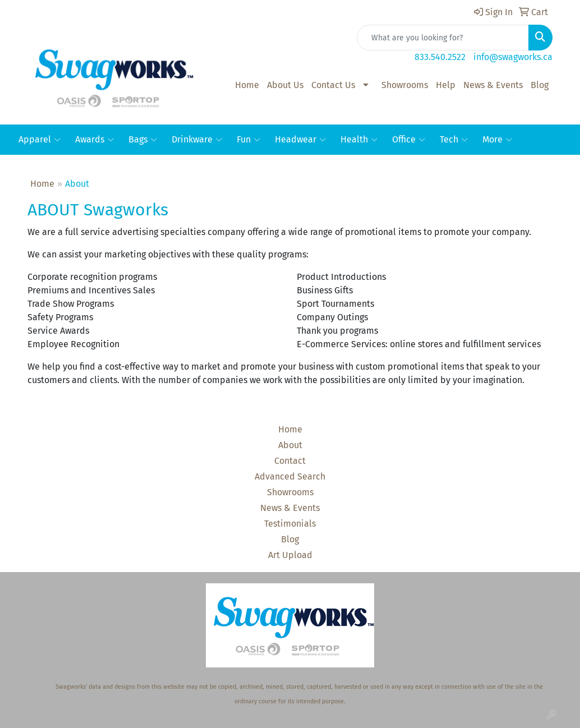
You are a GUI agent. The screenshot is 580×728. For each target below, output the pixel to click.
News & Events (493, 85)
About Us (285, 85)
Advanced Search (290, 476)
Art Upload (290, 555)
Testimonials (290, 524)
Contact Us (333, 85)
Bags (143, 140)
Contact (290, 461)
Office (409, 140)
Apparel (40, 140)
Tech (454, 140)
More (497, 140)
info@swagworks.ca (513, 57)
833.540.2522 (440, 57)
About (290, 445)
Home (247, 85)
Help (446, 85)
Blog (540, 85)
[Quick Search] (443, 38)
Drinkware (197, 140)
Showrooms (405, 85)
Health (359, 140)
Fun (248, 140)
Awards (95, 140)
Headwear (300, 140)
